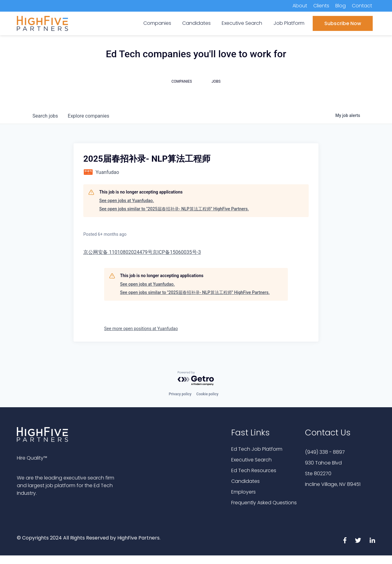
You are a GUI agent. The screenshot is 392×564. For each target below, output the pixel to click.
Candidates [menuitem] (196, 23)
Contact (362, 6)
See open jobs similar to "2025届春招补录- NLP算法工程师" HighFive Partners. (174, 209)
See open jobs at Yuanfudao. (127, 201)
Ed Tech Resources (254, 470)
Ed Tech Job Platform (257, 449)
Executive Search (251, 460)
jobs (45, 116)
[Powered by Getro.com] (196, 379)
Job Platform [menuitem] (289, 23)
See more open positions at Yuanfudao (141, 329)
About (300, 6)
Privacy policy (180, 394)
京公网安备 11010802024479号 (118, 252)
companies (88, 116)
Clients (321, 6)
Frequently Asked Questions (264, 503)
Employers (243, 492)
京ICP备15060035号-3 (177, 252)
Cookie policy (207, 394)
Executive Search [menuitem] (242, 23)
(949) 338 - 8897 (325, 452)
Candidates (245, 481)
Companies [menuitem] (157, 23)
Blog (341, 6)
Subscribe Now (343, 23)
